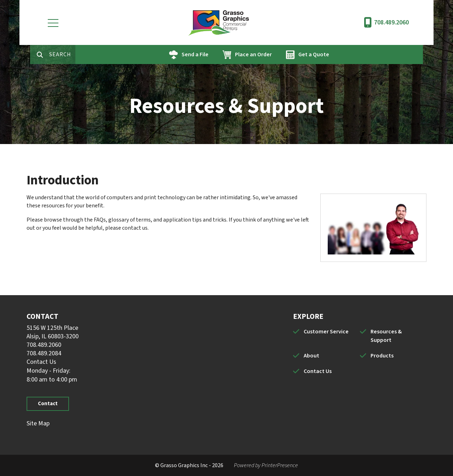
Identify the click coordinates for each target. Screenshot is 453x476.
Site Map (38, 423)
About (311, 356)
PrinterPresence (280, 465)
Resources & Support (386, 336)
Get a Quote (336, 55)
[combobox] (85, 55)
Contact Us (41, 362)
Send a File (217, 55)
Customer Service (326, 332)
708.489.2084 (44, 353)
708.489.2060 (391, 22)
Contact (48, 404)
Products (382, 356)
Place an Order (276, 55)
